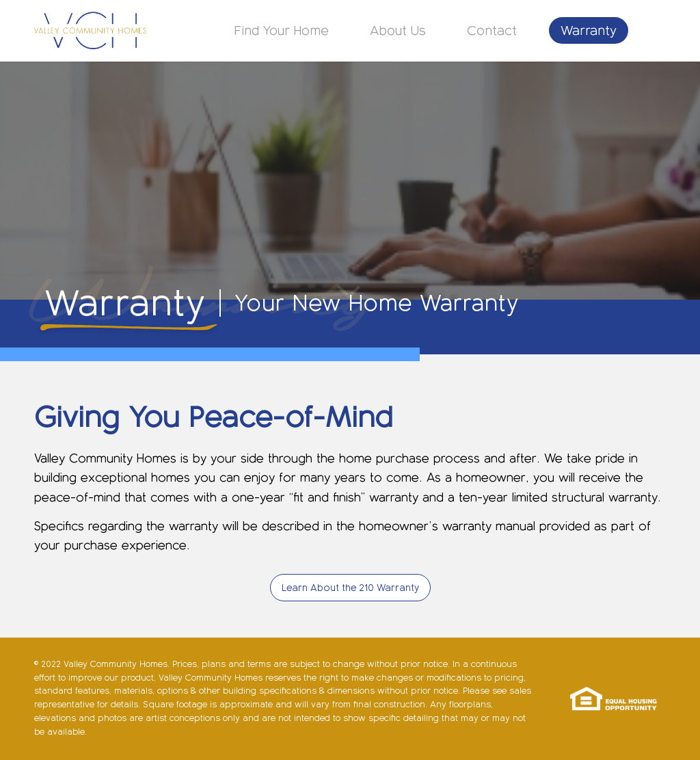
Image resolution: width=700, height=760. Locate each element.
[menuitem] (282, 31)
